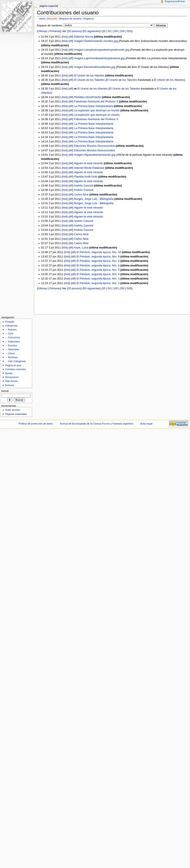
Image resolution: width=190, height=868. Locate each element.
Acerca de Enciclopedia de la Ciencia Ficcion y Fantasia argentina (97, 424)
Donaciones (12, 377)
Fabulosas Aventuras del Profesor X (96, 102)
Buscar (5, 391)
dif (71, 37)
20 (104, 31)
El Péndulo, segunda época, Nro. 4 (98, 274)
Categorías (11, 326)
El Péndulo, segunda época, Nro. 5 (98, 270)
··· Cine (9, 333)
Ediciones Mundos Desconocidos (95, 146)
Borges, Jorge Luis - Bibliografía (94, 199)
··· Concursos (13, 337)
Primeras (55, 31)
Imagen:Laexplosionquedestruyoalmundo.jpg (102, 50)
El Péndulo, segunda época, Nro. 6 (98, 266)
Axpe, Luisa (81, 248)
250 (122, 31)
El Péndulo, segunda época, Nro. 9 (98, 257)
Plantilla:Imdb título (86, 177)
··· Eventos (11, 345)
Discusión (52, 19)
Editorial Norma (84, 37)
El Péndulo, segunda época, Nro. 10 (99, 252)
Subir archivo (13, 410)
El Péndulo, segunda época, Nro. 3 (98, 279)
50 (109, 31)
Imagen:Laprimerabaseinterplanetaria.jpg (99, 58)
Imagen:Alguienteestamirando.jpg (95, 155)
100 (115, 31)
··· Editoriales (12, 342)
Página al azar (13, 365)
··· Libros (10, 353)
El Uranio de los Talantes (89, 80)
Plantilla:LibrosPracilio (88, 97)
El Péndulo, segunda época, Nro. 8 (98, 261)
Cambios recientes (16, 369)
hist (65, 37)
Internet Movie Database (89, 168)
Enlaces (10, 385)
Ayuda (9, 373)
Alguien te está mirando (88, 163)
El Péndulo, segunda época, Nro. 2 (98, 283)
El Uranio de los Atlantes (89, 76)
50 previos (74, 31)
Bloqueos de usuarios (71, 19)
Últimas (42, 31)
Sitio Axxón (11, 381)
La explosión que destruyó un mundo (97, 110)
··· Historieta (12, 349)
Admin (42, 19)
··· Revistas (11, 357)
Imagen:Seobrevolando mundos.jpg (96, 41)
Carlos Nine (81, 195)
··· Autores (11, 330)
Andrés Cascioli (84, 186)
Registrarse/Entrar (175, 1)
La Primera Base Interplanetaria (94, 106)
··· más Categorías (16, 361)
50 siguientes (92, 31)
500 (129, 31)
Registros (88, 19)
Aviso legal (146, 424)
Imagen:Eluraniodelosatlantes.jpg (95, 67)
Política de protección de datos (36, 424)
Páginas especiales (16, 414)
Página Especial (49, 6)
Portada (10, 322)
